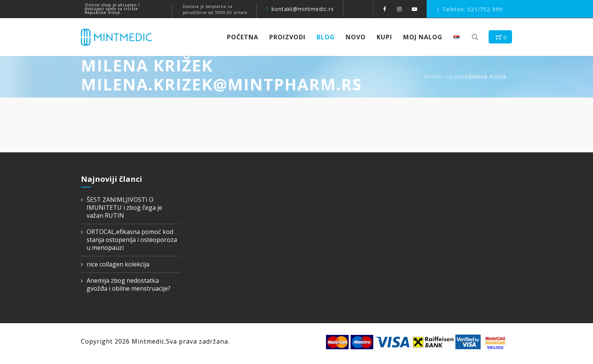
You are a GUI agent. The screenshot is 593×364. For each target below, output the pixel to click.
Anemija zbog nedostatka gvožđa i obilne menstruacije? (129, 285)
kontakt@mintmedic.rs (303, 9)
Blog (328, 37)
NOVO (358, 37)
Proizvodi (290, 37)
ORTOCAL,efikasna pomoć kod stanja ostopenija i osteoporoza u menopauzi (132, 240)
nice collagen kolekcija (118, 264)
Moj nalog (425, 37)
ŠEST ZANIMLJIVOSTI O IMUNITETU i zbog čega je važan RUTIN (124, 208)
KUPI (387, 37)
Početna (245, 37)
